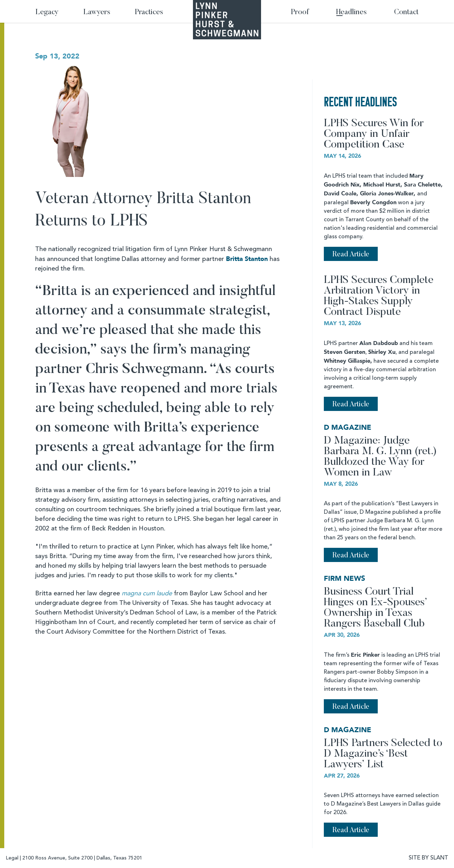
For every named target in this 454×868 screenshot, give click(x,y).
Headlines (351, 13)
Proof (300, 13)
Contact (406, 13)
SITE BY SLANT (428, 858)
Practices (149, 13)
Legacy (47, 13)
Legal (12, 858)
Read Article (351, 255)
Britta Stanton (247, 259)
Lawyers (97, 13)
